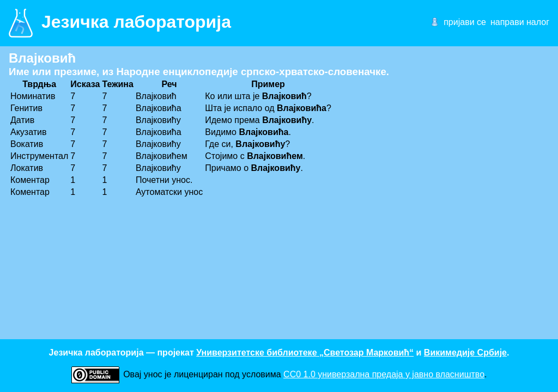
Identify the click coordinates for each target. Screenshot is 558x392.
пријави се (465, 22)
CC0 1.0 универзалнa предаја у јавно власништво (384, 374)
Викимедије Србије (465, 353)
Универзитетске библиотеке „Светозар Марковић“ (305, 353)
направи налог (520, 22)
